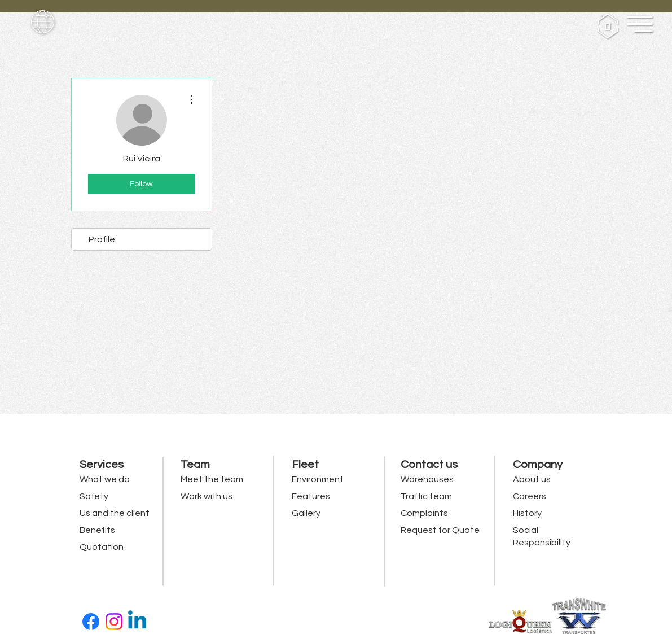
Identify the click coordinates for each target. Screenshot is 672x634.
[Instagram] (114, 622)
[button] (43, 22)
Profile (102, 239)
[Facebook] (91, 622)
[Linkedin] (137, 622)
